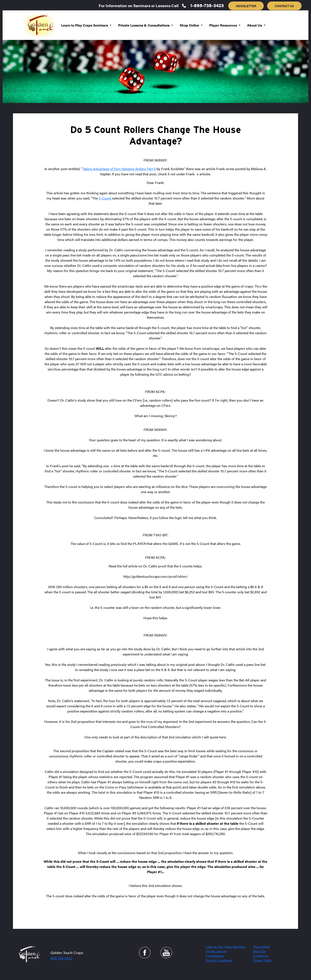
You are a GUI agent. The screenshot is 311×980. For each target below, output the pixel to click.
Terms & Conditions (219, 960)
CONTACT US (284, 6)
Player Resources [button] (224, 25)
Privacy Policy (262, 960)
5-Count (105, 198)
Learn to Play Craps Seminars (225, 947)
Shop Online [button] (190, 25)
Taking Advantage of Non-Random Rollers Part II (119, 169)
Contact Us (261, 956)
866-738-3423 (61, 958)
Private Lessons (216, 951)
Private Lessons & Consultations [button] (144, 25)
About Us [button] (255, 25)
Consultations (215, 956)
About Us (259, 951)
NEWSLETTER (246, 6)
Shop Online (261, 947)
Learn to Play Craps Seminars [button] (85, 25)
